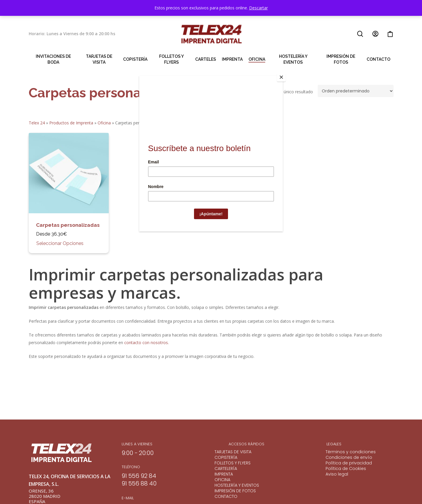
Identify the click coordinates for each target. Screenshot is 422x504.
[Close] (281, 77)
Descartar (258, 8)
